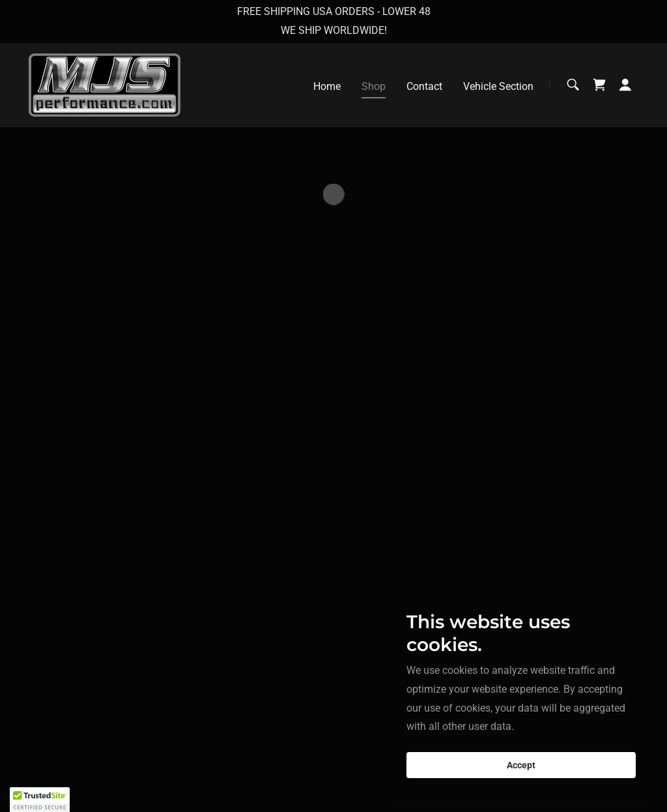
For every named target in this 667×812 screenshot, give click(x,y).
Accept (521, 765)
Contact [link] (424, 86)
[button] (599, 85)
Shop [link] (374, 86)
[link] (105, 84)
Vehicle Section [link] (498, 86)
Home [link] (327, 86)
